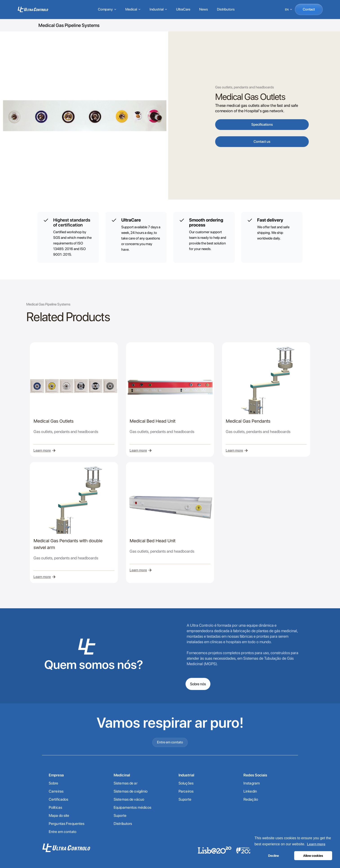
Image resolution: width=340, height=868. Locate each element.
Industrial (158, 9)
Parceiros (186, 791)
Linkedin (250, 791)
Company (107, 9)
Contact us (262, 142)
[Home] (33, 9)
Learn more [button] (316, 844)
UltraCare (183, 9)
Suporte (120, 815)
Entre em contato (170, 759)
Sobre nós (198, 684)
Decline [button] (274, 856)
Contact (309, 9)
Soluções (186, 783)
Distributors (226, 9)
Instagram (252, 783)
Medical (133, 9)
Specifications (262, 124)
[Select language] (289, 10)
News (204, 9)
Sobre (54, 783)
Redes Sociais (255, 775)
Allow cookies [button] (313, 856)
